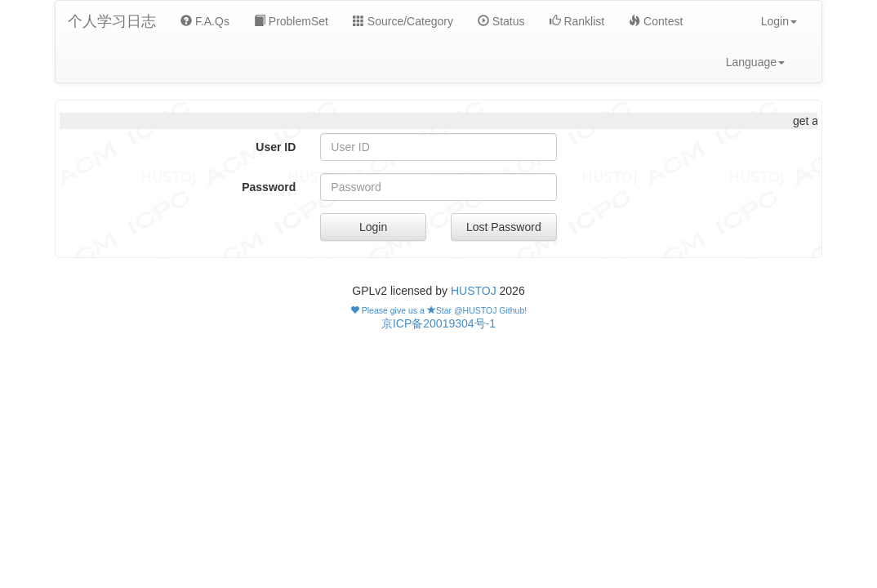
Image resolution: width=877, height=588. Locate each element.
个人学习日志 (112, 21)
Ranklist (577, 21)
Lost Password (504, 227)
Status (501, 21)
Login (373, 227)
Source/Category (403, 21)
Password (269, 187)
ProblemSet (291, 21)
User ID (276, 147)
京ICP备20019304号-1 (438, 323)
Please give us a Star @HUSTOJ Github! (438, 310)
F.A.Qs (205, 21)
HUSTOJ (474, 291)
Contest (656, 21)
